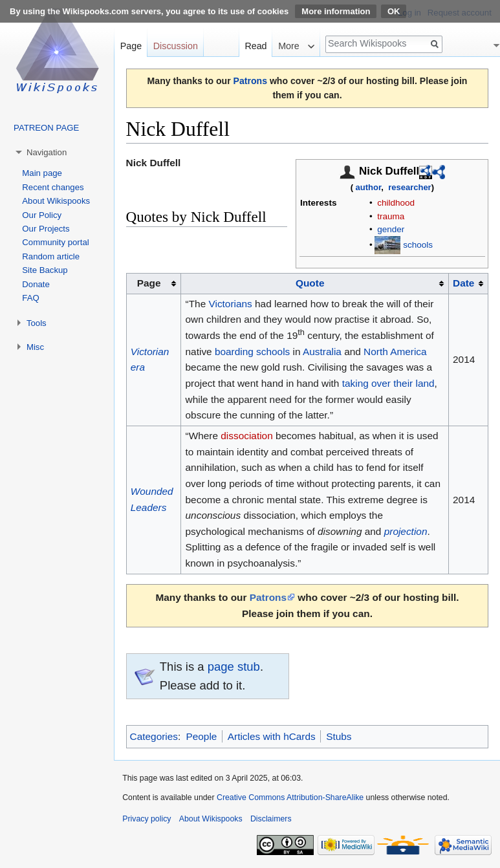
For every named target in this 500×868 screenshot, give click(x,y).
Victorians (230, 304)
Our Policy (42, 215)
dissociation (246, 436)
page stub (234, 667)
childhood (396, 203)
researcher (410, 187)
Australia (322, 352)
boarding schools (252, 352)
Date (463, 283)
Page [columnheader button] (149, 283)
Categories (154, 736)
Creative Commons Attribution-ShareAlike (290, 797)
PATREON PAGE (46, 128)
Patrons (250, 81)
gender (391, 229)
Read (255, 46)
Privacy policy (147, 819)
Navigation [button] (47, 152)
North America (395, 352)
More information (336, 11)
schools (418, 245)
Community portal (55, 242)
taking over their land (388, 383)
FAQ (30, 298)
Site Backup (45, 270)
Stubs (339, 736)
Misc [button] (35, 347)
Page (131, 46)
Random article (51, 256)
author (369, 187)
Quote (310, 283)
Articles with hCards (272, 736)
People (201, 736)
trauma (391, 216)
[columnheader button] (315, 283)
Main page (42, 173)
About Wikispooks (56, 201)
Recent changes (53, 187)
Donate (36, 284)
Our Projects (46, 229)
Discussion (176, 46)
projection (406, 531)
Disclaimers (271, 819)
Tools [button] (37, 323)
